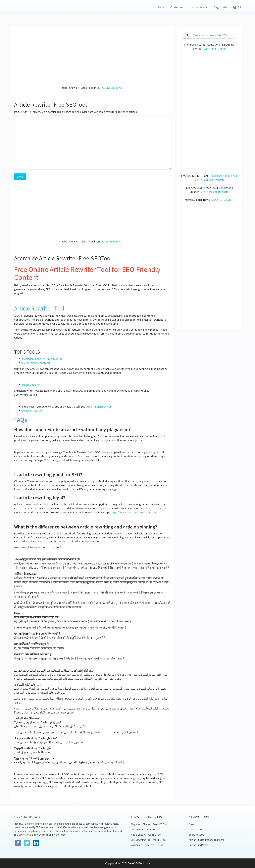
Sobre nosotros (197, 835)
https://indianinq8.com (99, 407)
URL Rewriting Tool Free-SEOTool (148, 840)
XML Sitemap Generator (36, 363)
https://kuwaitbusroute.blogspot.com (133, 512)
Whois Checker (31, 385)
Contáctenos (178, 7)
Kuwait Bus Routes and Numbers (206, 840)
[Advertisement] (93, 58)
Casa (161, 7)
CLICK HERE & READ (215, 49)
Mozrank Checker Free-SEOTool (147, 845)
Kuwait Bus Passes (199, 845)
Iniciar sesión (200, 7)
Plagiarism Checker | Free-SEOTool (43, 359)
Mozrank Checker (32, 411)
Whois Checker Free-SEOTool (146, 835)
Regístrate (220, 7)
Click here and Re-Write (215, 192)
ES (237, 7)
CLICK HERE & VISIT (113, 88)
